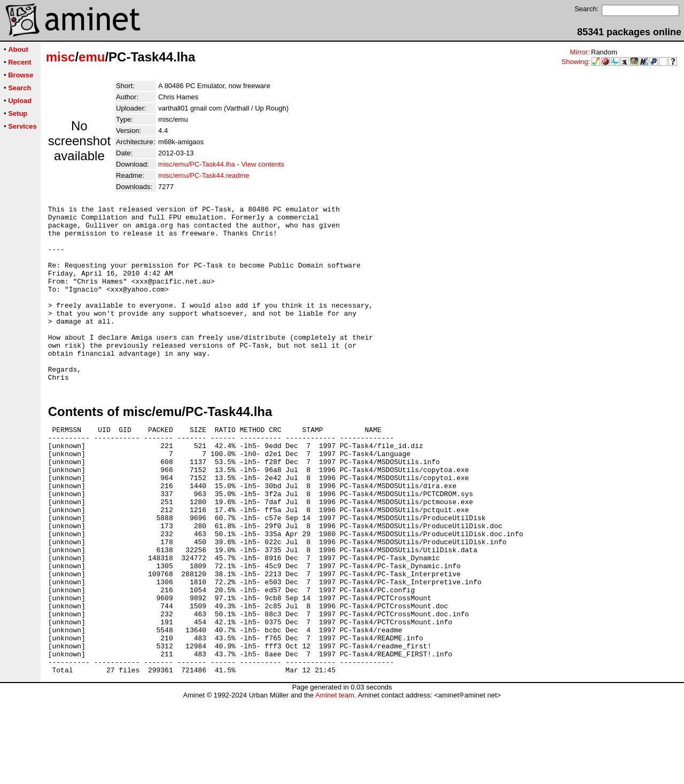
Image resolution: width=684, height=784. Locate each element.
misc (61, 57)
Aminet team (335, 780)
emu (92, 57)
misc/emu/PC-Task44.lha (197, 164)
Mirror (579, 52)
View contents (263, 164)
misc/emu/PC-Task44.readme (204, 175)
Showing (575, 62)
